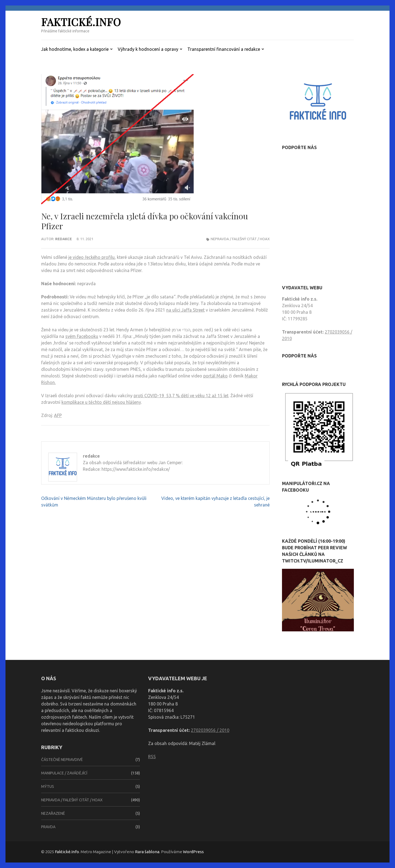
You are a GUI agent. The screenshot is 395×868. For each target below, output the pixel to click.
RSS (152, 757)
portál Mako (215, 376)
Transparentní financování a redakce (224, 49)
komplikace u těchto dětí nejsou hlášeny (101, 402)
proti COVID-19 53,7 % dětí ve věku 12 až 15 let (181, 396)
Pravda (48, 827)
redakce (64, 239)
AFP (58, 415)
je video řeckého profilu (91, 257)
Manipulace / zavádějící (64, 773)
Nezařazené (53, 813)
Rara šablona (147, 852)
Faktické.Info (81, 22)
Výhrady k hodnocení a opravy (148, 49)
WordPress (193, 852)
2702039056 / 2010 (210, 730)
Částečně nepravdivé (62, 760)
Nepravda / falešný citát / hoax (240, 239)
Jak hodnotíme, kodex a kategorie (75, 49)
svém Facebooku (82, 336)
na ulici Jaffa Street (185, 310)
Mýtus (48, 786)
